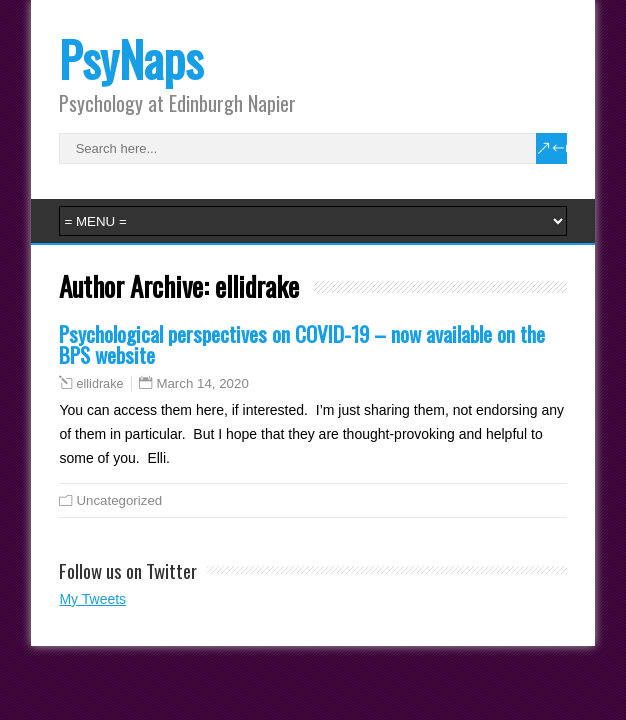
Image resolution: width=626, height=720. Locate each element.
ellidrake (99, 384)
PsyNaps (131, 58)
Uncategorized (119, 500)
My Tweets (92, 599)
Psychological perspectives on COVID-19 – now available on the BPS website (302, 344)
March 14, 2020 (202, 383)
